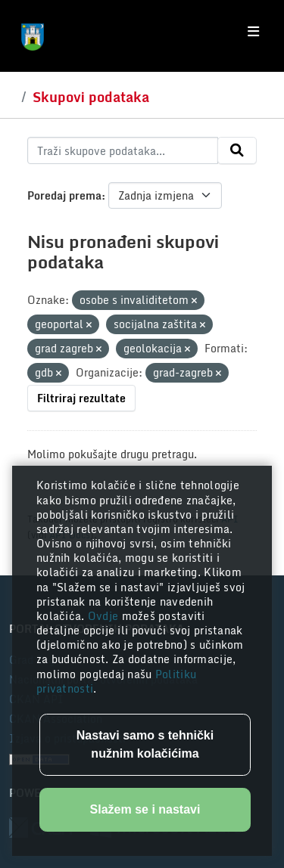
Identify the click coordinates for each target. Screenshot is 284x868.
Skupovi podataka (91, 97)
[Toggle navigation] (253, 32)
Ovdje (105, 616)
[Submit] (237, 150)
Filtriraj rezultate (81, 398)
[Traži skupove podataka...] (123, 150)
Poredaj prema (64, 195)
